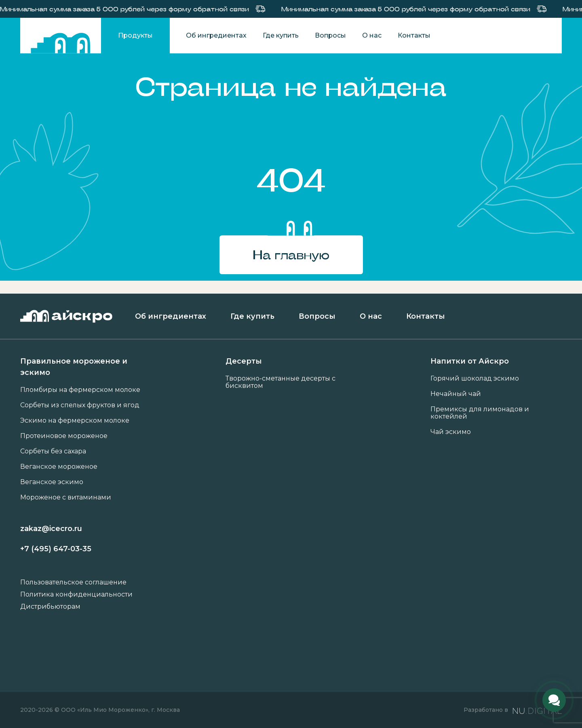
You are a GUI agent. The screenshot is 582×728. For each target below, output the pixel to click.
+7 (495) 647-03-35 (56, 549)
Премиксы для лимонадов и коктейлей (480, 413)
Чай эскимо (451, 432)
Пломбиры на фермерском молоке (80, 390)
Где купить (281, 36)
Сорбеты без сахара (53, 451)
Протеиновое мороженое (64, 436)
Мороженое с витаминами (66, 497)
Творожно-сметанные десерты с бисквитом (280, 382)
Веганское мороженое (59, 467)
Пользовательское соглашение (73, 582)
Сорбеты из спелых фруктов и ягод (80, 405)
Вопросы (330, 36)
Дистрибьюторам (50, 607)
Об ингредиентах (216, 36)
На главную (291, 255)
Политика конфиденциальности (76, 595)
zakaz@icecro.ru (51, 529)
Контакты (414, 36)
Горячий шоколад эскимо (475, 379)
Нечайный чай (456, 394)
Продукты (135, 35)
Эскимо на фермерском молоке (75, 421)
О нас (372, 36)
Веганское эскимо (52, 482)
